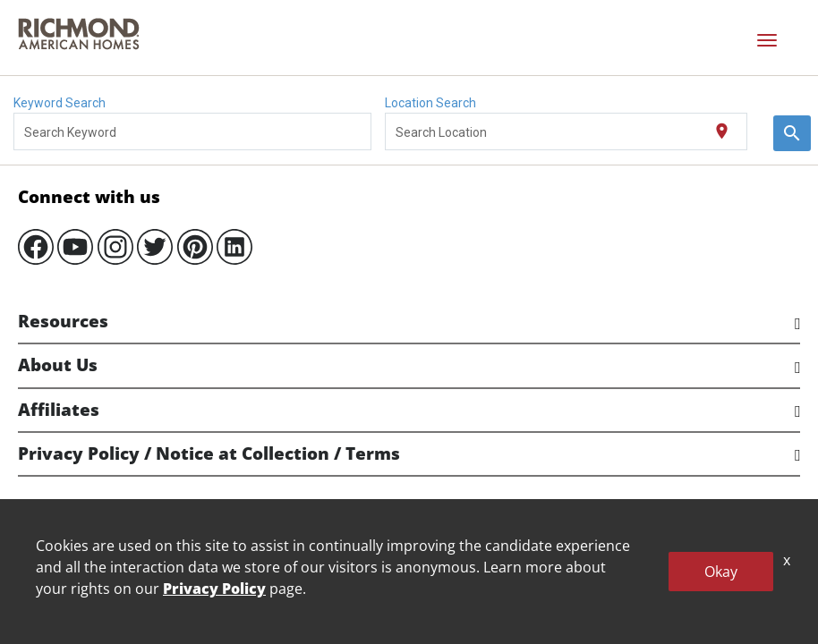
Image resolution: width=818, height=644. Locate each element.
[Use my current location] (722, 132)
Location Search (430, 103)
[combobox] (193, 131)
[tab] (409, 322)
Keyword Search (60, 103)
